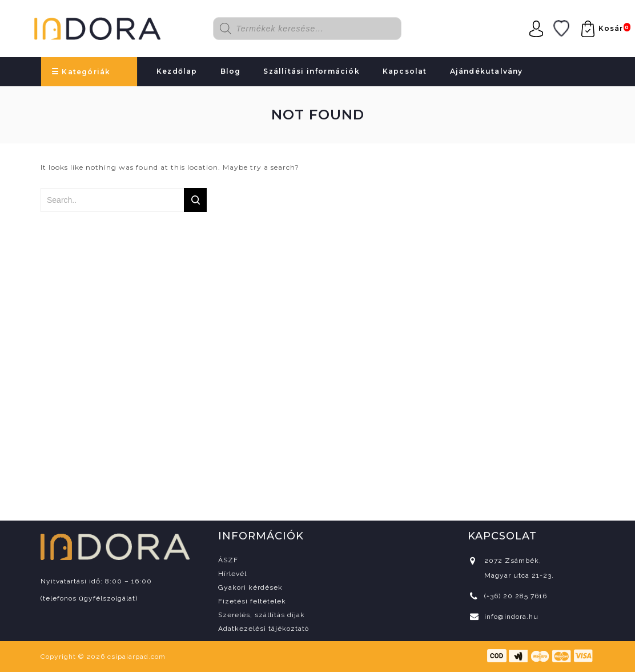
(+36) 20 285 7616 (516, 596)
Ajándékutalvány (487, 71)
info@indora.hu (511, 617)
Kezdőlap (177, 71)
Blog (231, 71)
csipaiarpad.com (136, 657)
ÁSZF (228, 560)
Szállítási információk (311, 71)
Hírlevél (232, 574)
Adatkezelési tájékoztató (264, 629)
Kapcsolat (405, 71)
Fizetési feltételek (252, 601)
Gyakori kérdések (250, 587)
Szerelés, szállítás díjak (262, 615)
